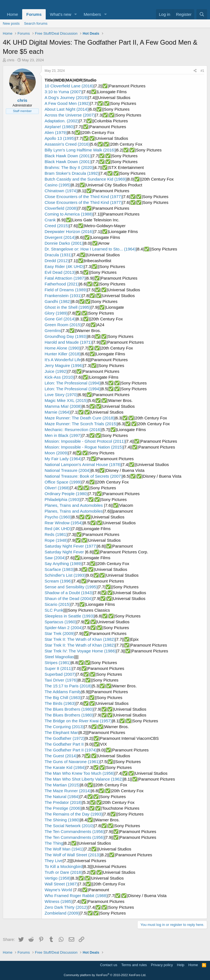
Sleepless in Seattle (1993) (69, 616)
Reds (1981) (56, 534)
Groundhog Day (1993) (66, 336)
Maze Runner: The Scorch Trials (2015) (81, 424)
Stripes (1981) (58, 663)
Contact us (109, 965)
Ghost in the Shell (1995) (68, 307)
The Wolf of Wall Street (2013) (72, 855)
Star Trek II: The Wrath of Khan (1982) (80, 639)
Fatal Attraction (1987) (65, 278)
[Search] (202, 14)
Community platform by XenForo (105, 975)
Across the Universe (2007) (70, 115)
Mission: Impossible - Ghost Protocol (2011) (85, 441)
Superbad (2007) (60, 674)
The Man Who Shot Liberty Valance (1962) (84, 779)
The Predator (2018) (63, 802)
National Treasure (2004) (68, 470)
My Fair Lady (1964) (63, 459)
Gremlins (53, 331)
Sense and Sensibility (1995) (71, 587)
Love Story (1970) (61, 395)
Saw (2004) (55, 558)
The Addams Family (63, 692)
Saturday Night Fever (65, 552)
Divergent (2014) (60, 237)
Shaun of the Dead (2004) (69, 598)
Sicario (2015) (57, 604)
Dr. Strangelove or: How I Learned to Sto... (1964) (90, 249)
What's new (61, 14)
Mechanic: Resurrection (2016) (73, 430)
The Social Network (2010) (69, 826)
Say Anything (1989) (63, 564)
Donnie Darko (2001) (64, 243)
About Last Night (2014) (66, 109)
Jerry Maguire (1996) (64, 365)
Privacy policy (162, 965)
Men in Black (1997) (63, 435)
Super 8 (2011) (58, 668)
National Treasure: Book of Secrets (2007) (83, 476)
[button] (76, 14)
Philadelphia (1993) (62, 499)
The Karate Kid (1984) (65, 767)
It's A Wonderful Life (63, 360)
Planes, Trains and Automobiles (74, 505)
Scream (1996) (58, 581)
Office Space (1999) (63, 482)
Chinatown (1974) (61, 191)
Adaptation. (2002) (62, 121)
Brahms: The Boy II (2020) (69, 167)
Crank (51, 220)
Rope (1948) (56, 540)
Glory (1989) (56, 313)
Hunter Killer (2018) (63, 354)
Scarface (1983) (59, 569)
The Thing (54, 843)
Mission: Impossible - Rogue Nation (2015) (84, 447)
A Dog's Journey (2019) (66, 98)
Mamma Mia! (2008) (63, 406)
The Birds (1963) (60, 703)
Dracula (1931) (58, 255)
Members (92, 14)
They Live (54, 861)
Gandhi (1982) (58, 301)
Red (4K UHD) (58, 529)
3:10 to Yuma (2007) (63, 92)
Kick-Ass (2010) (59, 377)
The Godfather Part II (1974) (71, 750)
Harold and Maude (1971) (68, 342)
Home (12, 14)
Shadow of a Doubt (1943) (69, 593)
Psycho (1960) (58, 517)
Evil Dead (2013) (60, 272)
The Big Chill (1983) (63, 697)
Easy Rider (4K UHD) (64, 266)
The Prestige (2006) (63, 808)
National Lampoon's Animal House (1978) (83, 464)
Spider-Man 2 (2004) (64, 628)
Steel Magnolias (59, 657)
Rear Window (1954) (64, 523)
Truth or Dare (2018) (63, 872)
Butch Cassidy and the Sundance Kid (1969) (85, 179)
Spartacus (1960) (61, 622)
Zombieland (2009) (62, 913)
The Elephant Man (62, 732)
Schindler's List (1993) (65, 575)
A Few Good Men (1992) (67, 103)
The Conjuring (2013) (64, 727)
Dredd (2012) (57, 261)
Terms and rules (134, 965)
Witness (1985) (59, 901)
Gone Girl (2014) (60, 319)
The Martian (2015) (62, 785)
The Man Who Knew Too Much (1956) (80, 773)
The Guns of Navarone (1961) (72, 762)
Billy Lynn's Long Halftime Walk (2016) (80, 150)
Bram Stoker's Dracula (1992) (72, 173)
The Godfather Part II (65, 744)
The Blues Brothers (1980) (69, 709)
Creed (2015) (57, 226)
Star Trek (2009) (60, 633)
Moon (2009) (56, 453)
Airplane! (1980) (59, 127)
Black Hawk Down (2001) (68, 156)
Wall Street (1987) (61, 884)
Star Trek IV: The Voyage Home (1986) (80, 651)
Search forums (36, 23)
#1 (202, 71)
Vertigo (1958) (58, 878)
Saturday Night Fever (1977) (71, 546)
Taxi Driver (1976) (61, 680)
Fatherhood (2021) (62, 284)
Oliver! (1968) (57, 488)
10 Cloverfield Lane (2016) (69, 86)
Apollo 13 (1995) (60, 138)
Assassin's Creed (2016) (67, 144)
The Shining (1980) (62, 820)
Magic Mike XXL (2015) (66, 400)
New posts (11, 23)
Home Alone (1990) (62, 348)
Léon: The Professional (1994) (73, 383)
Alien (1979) (56, 132)
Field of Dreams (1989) (66, 290)
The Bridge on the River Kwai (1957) (78, 721)
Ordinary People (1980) (66, 494)
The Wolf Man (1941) (64, 849)
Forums (34, 14)
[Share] (195, 71)
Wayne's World (59, 890)
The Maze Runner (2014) (68, 791)
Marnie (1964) (57, 412)
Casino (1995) (58, 185)
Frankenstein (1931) (63, 296)
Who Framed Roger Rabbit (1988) (76, 896)
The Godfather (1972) (65, 738)
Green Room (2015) (63, 325)
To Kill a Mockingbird (64, 866)
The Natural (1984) (62, 797)
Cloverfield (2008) (61, 208)
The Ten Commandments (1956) (75, 831)
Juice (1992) (56, 371)
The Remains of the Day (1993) (74, 814)
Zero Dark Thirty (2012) (66, 907)
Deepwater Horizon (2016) (69, 231)
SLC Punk (54, 610)
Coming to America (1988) (69, 214)
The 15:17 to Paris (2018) (68, 686)
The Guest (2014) (61, 756)
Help (181, 965)
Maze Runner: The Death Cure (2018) (80, 418)
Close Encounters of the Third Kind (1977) (83, 197)
